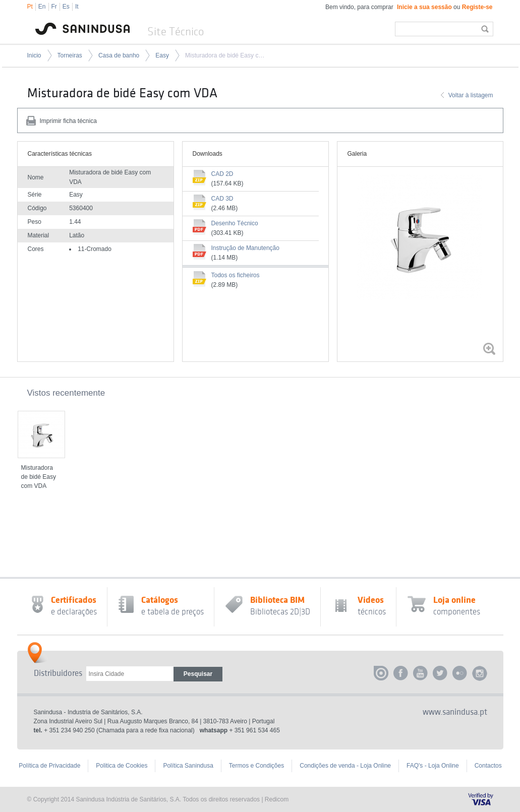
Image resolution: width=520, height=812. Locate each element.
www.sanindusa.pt (455, 712)
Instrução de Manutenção (245, 248)
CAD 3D (222, 199)
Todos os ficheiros (236, 275)
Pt (30, 7)
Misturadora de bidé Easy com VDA (226, 55)
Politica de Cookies (122, 766)
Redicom (277, 799)
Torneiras (70, 55)
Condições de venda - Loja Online (345, 766)
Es (66, 7)
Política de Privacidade (49, 766)
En (42, 7)
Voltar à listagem (471, 95)
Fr (54, 7)
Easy (162, 55)
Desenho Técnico (235, 223)
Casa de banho (119, 55)
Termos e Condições (256, 766)
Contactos (488, 766)
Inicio (34, 55)
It (77, 7)
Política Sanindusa (188, 766)
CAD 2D (222, 174)
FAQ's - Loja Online (433, 766)
